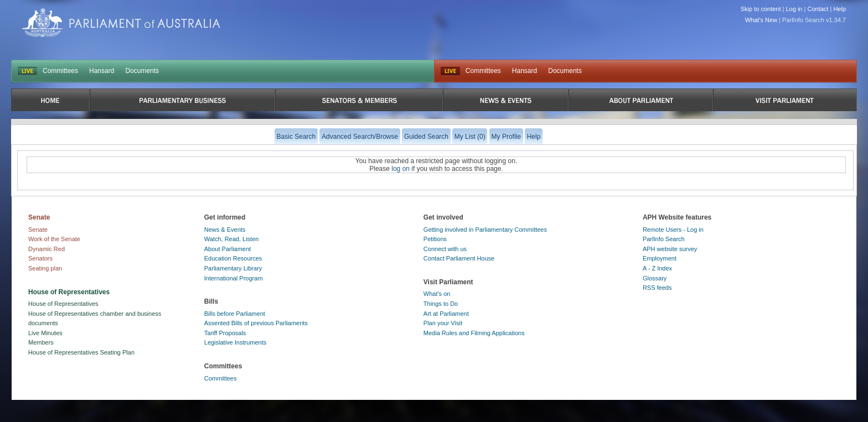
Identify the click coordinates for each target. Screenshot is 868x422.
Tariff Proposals (225, 333)
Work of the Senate (54, 239)
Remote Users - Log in (673, 230)
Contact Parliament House (459, 258)
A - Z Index (657, 268)
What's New (761, 20)
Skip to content (761, 9)
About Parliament (228, 249)
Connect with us (445, 249)
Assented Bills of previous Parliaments (256, 323)
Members (41, 342)
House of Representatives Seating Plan (81, 352)
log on (401, 169)
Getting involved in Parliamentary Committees (485, 230)
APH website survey (670, 249)
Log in (794, 9)
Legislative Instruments (236, 342)
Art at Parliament (446, 314)
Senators (40, 258)
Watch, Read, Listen (232, 239)
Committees (60, 71)
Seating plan (45, 268)
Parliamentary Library (233, 268)
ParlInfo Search (664, 239)
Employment (660, 258)
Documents (142, 71)
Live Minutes (45, 333)
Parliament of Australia (121, 22)
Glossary (655, 278)
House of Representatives (63, 304)
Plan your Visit (443, 323)
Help (839, 9)
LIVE (27, 71)
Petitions (435, 239)
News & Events (225, 230)
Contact (818, 9)
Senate (38, 230)
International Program (234, 278)
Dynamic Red (46, 249)
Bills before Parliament (235, 314)
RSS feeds (657, 288)
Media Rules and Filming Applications (474, 333)
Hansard (102, 71)
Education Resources (233, 258)
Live (450, 71)
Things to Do (441, 304)
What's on (437, 294)
